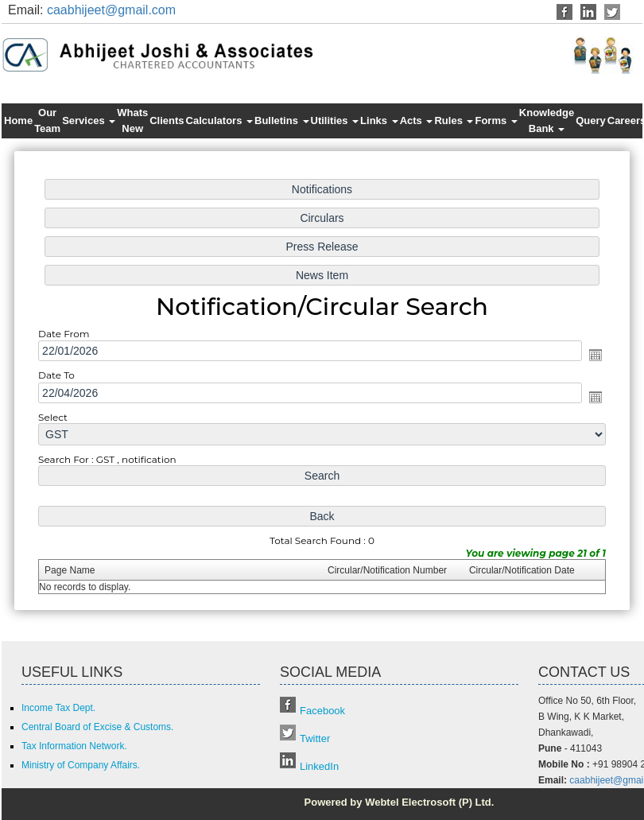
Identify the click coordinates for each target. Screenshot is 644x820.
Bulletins (282, 120)
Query (591, 120)
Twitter (315, 738)
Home (18, 120)
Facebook (322, 711)
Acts (417, 120)
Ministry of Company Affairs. (81, 765)
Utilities (335, 120)
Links (379, 120)
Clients (167, 120)
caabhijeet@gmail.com (111, 10)
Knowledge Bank (547, 120)
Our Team (47, 120)
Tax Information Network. (74, 746)
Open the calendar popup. (591, 356)
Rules (454, 120)
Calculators (219, 120)
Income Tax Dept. (58, 708)
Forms (496, 120)
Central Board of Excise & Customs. (97, 727)
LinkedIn (319, 766)
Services (89, 120)
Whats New (132, 120)
